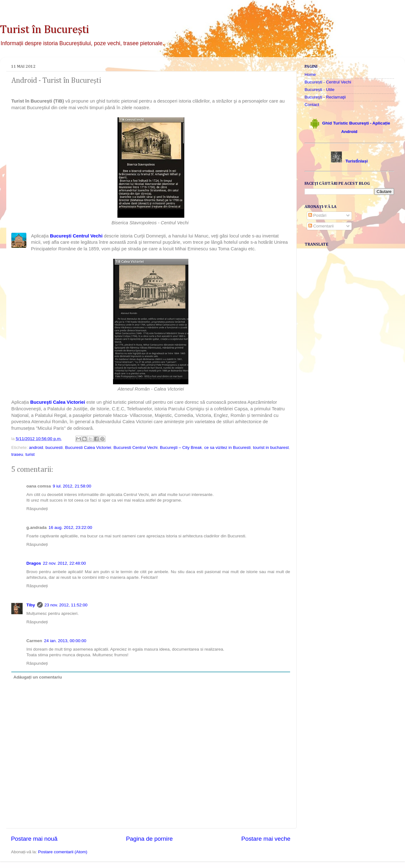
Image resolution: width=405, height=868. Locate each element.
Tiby (31, 605)
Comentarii (321, 226)
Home (310, 75)
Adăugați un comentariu (38, 677)
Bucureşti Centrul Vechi (76, 236)
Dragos (34, 563)
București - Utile (319, 90)
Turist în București (45, 30)
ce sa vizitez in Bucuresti (227, 447)
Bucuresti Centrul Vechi (135, 447)
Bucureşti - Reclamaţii (325, 97)
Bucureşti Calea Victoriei (58, 402)
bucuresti (54, 447)
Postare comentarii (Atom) (63, 852)
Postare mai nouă (34, 839)
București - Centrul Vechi (328, 82)
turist (30, 454)
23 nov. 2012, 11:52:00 (66, 605)
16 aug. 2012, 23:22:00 (70, 527)
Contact (312, 105)
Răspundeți (37, 509)
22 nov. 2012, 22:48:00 (65, 563)
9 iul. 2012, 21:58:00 (72, 486)
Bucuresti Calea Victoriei (88, 447)
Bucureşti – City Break (181, 447)
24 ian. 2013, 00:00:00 (65, 641)
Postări (317, 215)
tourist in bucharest (271, 447)
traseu (17, 454)
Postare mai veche (266, 839)
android (36, 447)
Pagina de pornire (149, 839)
